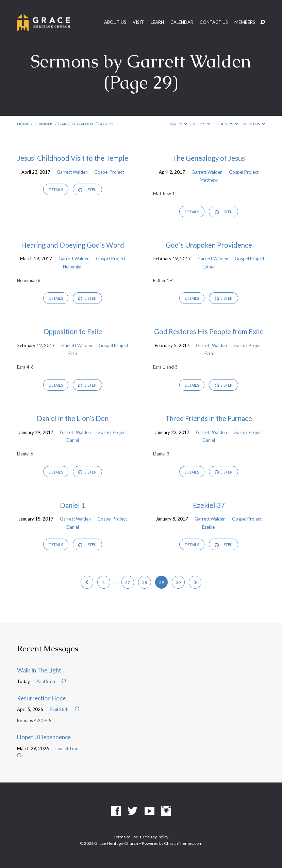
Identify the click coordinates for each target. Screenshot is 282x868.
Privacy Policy (156, 837)
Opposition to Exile (73, 331)
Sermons (44, 124)
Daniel (73, 440)
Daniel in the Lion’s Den (73, 418)
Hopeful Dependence (44, 737)
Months (254, 124)
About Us (115, 22)
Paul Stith (46, 681)
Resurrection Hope (41, 698)
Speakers (226, 124)
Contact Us (214, 22)
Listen (87, 190)
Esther (209, 267)
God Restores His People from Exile (209, 331)
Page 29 (106, 124)
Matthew (209, 180)
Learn (157, 22)
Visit (138, 22)
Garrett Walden (76, 124)
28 (145, 582)
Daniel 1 (73, 505)
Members (245, 22)
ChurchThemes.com (183, 843)
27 (128, 582)
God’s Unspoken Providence (209, 245)
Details (56, 190)
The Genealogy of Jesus (209, 158)
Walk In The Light (39, 670)
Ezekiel (209, 527)
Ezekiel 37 (209, 505)
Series (178, 124)
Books (201, 124)
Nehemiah (73, 267)
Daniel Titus (67, 748)
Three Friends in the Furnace (209, 418)
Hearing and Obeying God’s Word (73, 245)
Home (23, 124)
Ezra (73, 353)
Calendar (182, 22)
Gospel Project (109, 172)
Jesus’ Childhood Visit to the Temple (73, 158)
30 (178, 582)
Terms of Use (126, 837)
